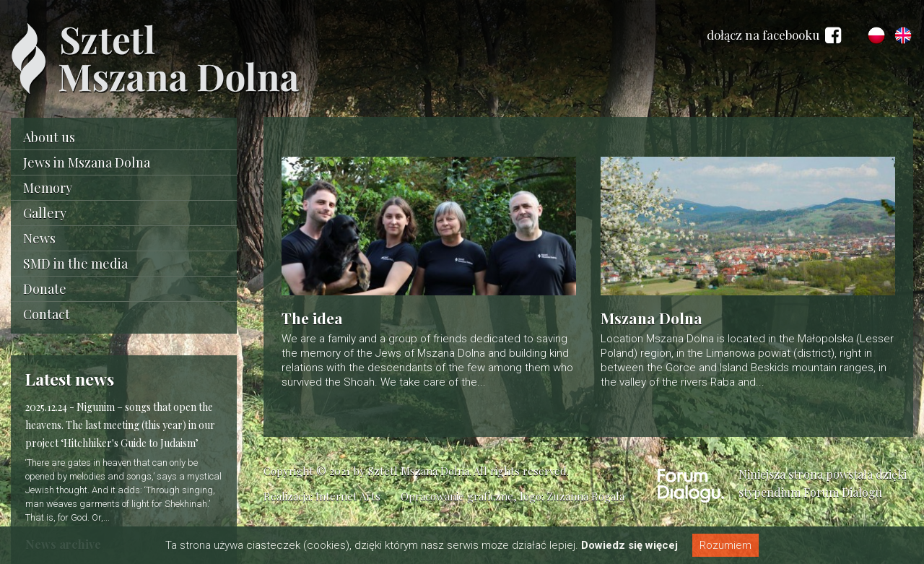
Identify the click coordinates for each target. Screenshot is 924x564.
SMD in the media (75, 264)
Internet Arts (348, 496)
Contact (47, 314)
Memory (48, 188)
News (39, 238)
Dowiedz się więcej (629, 545)
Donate (45, 289)
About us (49, 137)
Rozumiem (725, 545)
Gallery (45, 213)
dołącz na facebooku (774, 35)
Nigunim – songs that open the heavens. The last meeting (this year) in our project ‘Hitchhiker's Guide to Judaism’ (120, 425)
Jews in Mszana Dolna (87, 162)
